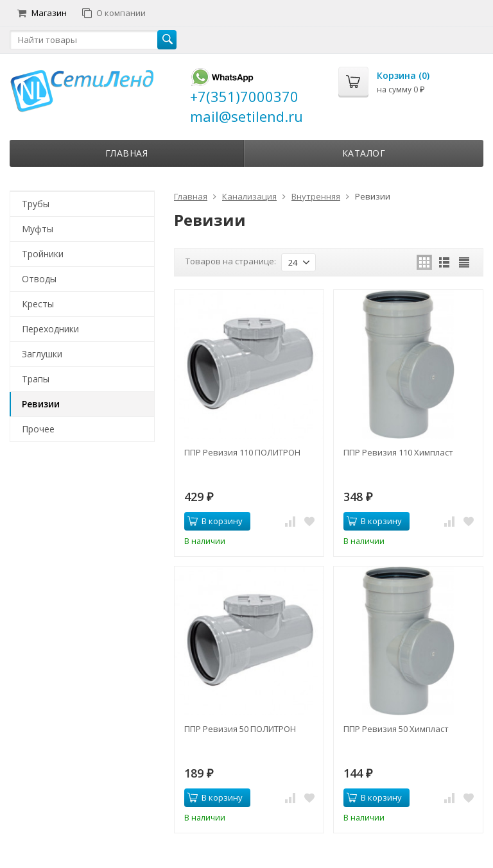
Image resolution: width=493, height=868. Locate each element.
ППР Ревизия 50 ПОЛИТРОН (240, 729)
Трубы (36, 204)
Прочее (38, 429)
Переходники (50, 329)
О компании (114, 13)
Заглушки (42, 354)
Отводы (39, 279)
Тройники (43, 254)
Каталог (364, 153)
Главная (127, 153)
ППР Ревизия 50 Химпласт (396, 729)
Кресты (38, 304)
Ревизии (41, 404)
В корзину (215, 521)
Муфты (38, 229)
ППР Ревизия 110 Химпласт (398, 452)
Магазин (42, 13)
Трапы (36, 379)
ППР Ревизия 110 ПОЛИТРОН (242, 452)
